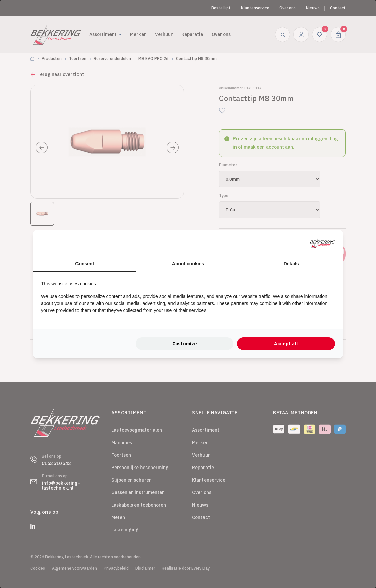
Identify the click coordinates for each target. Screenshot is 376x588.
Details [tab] (291, 264)
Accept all (286, 344)
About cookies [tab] (188, 264)
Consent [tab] (85, 264)
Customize (185, 344)
